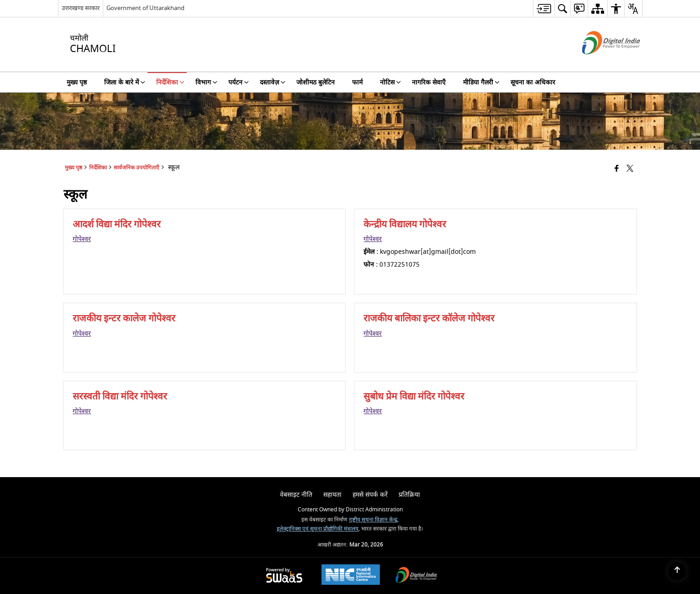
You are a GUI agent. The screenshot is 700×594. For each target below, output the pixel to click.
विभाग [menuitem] (206, 82)
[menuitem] (544, 8)
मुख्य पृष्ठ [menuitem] (77, 82)
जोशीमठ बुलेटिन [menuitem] (316, 82)
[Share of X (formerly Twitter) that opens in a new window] (630, 169)
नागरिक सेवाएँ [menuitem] (429, 82)
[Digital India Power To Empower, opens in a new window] (416, 576)
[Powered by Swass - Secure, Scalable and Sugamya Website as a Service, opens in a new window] (284, 576)
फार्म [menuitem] (357, 82)
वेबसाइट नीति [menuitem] (296, 495)
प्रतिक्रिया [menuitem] (409, 495)
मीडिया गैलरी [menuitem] (481, 82)
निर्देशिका (98, 168)
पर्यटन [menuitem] (239, 82)
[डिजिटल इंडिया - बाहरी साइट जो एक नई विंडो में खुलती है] (600, 62)
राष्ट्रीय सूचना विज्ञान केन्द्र (373, 520)
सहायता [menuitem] (332, 495)
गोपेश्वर (82, 239)
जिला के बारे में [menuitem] (125, 82)
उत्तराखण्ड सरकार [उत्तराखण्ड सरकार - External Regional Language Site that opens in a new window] (81, 8)
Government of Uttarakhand (145, 8)
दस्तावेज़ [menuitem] (273, 82)
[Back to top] (677, 571)
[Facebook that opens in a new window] (617, 169)
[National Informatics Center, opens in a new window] (351, 576)
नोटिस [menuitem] (390, 82)
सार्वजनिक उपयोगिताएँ (137, 168)
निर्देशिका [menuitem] (170, 82)
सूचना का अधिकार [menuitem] (533, 82)
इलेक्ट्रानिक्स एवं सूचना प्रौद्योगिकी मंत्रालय (318, 529)
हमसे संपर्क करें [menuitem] (370, 495)
